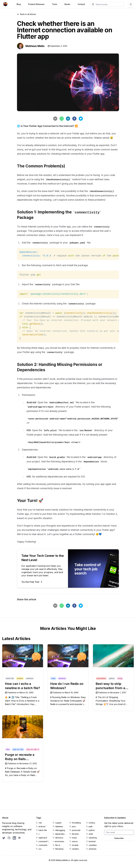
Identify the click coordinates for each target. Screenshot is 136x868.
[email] (55, 119)
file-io (58, 845)
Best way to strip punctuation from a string (110, 688)
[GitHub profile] (9, 838)
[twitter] (81, 119)
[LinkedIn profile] (14, 838)
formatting (76, 823)
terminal (92, 841)
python (92, 830)
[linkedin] (68, 119)
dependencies (61, 834)
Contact (81, 4)
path (91, 826)
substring (93, 838)
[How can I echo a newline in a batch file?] (23, 656)
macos (75, 841)
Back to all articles (26, 14)
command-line (44, 841)
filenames (59, 849)
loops (74, 838)
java (74, 826)
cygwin (58, 823)
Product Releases (36, 4)
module (75, 845)
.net (40, 823)
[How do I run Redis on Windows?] (68, 656)
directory (59, 838)
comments (43, 845)
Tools (55, 4)
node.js (92, 823)
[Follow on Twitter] (4, 838)
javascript (76, 830)
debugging (60, 830)
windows (93, 849)
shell (91, 834)
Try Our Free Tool (32, 582)
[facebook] (74, 119)
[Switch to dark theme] (131, 4)
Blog (19, 4)
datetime (59, 826)
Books (67, 4)
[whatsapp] (62, 119)
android (42, 826)
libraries (75, 834)
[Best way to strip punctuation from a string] (113, 656)
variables (93, 845)
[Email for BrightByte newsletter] (119, 832)
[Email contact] (20, 838)
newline (75, 849)
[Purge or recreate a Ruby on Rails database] (23, 727)
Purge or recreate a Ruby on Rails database (20, 759)
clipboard (43, 838)
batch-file (43, 830)
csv (40, 849)
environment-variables (60, 841)
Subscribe (119, 838)
